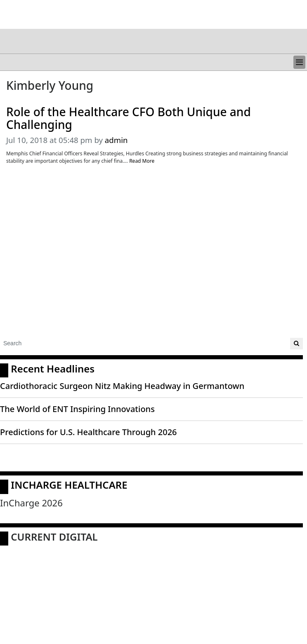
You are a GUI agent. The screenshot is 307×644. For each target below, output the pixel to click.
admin (116, 140)
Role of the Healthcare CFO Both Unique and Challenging (129, 118)
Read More (142, 161)
